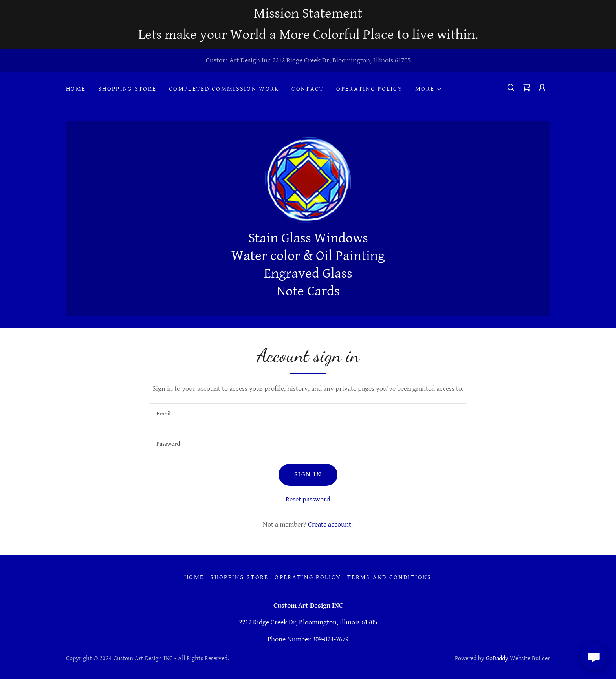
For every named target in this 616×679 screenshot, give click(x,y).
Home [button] (194, 577)
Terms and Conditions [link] (390, 577)
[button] (429, 89)
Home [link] (76, 89)
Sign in (308, 475)
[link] (526, 88)
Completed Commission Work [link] (224, 89)
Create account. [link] (330, 524)
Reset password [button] (308, 499)
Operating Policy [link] (369, 89)
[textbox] (308, 414)
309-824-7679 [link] (330, 639)
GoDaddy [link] (497, 658)
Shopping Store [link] (127, 89)
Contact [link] (308, 89)
